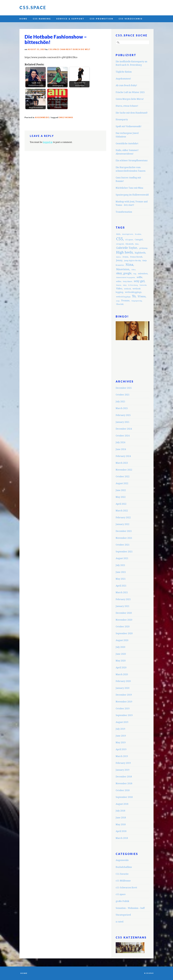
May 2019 (121, 743)
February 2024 (123, 456)
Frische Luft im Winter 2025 (130, 92)
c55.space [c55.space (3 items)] (129, 240)
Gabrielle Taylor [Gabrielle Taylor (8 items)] (127, 248)
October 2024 (123, 436)
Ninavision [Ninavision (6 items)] (123, 269)
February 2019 (123, 763)
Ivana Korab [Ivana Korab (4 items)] (136, 257)
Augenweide (42, 117)
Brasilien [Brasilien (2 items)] (138, 234)
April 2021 (121, 586)
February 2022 (123, 518)
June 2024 (121, 449)
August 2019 (122, 722)
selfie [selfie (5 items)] (139, 277)
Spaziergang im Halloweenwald (132, 195)
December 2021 (124, 531)
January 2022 (123, 524)
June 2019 (121, 736)
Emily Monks (66, 117)
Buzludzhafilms (124, 867)
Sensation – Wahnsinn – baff (130, 908)
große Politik (122, 901)
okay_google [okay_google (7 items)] (124, 273)
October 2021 (123, 545)
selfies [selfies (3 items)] (119, 281)
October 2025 (123, 395)
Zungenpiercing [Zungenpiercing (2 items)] (137, 301)
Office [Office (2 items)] (133, 270)
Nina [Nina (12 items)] (129, 265)
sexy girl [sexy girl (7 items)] (139, 281)
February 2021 (123, 599)
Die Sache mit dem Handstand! (132, 113)
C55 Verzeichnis (131, 19)
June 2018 (121, 818)
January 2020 (123, 688)
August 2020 (122, 640)
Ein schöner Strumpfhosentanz (132, 161)
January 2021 (123, 606)
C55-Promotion (102, 19)
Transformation (124, 212)
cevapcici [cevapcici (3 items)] (120, 244)
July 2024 (120, 442)
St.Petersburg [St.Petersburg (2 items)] (133, 285)
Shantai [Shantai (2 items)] (119, 285)
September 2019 (124, 715)
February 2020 (123, 681)
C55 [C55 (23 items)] (119, 239)
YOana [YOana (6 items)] (142, 296)
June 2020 (121, 654)
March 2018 (122, 838)
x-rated (120, 922)
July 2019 (120, 729)
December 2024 (124, 429)
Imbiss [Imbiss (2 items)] (118, 257)
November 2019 (124, 702)
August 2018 (122, 804)
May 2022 (121, 497)
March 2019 (122, 756)
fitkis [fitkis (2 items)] (137, 244)
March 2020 (122, 674)
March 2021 (122, 592)
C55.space (33, 7)
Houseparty (122, 120)
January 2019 (123, 770)
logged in (48, 142)
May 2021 (121, 579)
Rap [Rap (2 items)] (135, 274)
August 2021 (122, 558)
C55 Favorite (122, 874)
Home (23, 19)
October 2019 (123, 709)
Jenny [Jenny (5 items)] (119, 260)
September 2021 (124, 552)
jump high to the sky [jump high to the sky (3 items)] (132, 261)
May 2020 (121, 661)
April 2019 (121, 749)
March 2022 (122, 511)
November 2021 (124, 538)
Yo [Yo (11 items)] (134, 296)
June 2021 (121, 572)
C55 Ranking (42, 19)
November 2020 (124, 620)
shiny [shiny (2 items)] (125, 285)
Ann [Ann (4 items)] (118, 234)
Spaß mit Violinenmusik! (129, 126)
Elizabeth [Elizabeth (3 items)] (129, 244)
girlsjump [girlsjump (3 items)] (143, 248)
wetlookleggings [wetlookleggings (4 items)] (133, 292)
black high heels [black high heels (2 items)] (128, 234)
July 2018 (120, 811)
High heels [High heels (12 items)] (124, 252)
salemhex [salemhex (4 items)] (143, 274)
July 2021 (120, 565)
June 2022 (121, 490)
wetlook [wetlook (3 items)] (127, 289)
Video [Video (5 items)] (119, 289)
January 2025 (123, 422)
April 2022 (121, 504)
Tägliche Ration (124, 72)
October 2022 (123, 477)
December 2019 (124, 695)
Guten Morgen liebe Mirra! (130, 99)
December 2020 (124, 613)
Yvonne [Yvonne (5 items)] (125, 301)
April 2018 (121, 831)
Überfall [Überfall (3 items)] (120, 304)
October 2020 (123, 627)
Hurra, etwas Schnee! (127, 106)
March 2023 (122, 463)
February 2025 (123, 415)
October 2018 (123, 790)
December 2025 (124, 388)
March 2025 (122, 408)
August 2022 (122, 483)
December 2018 (124, 777)
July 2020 (120, 647)
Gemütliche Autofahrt (127, 144)
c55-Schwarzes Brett (126, 888)
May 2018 (121, 824)
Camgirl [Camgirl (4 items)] (139, 240)
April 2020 (121, 668)
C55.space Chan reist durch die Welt (69, 49)
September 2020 (124, 633)
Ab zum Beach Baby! (126, 85)
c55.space (121, 894)
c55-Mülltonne (123, 881)
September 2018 (124, 797)
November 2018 (124, 784)
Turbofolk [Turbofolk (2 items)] (143, 285)
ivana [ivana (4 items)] (125, 257)
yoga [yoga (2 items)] (118, 301)
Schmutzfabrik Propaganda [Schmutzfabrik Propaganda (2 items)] (125, 278)
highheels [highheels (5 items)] (140, 253)
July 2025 (120, 402)
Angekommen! (123, 79)
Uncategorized (123, 915)
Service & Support (70, 19)
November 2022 (124, 470)
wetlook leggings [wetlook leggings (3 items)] (123, 297)
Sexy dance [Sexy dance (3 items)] (127, 281)
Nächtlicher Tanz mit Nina (129, 188)
